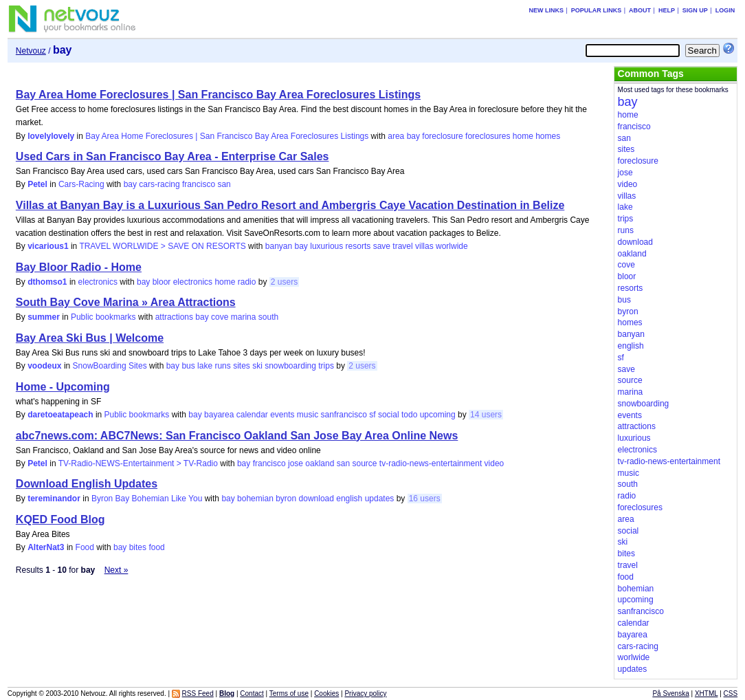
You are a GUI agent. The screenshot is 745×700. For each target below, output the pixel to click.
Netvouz (31, 51)
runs (222, 366)
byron (286, 499)
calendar (252, 415)
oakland (320, 463)
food (156, 547)
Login (725, 10)
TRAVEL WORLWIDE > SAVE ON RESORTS (162, 246)
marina (244, 317)
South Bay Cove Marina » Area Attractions (126, 302)
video (494, 463)
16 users (425, 499)
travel (402, 246)
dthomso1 (47, 282)
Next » (116, 570)
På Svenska (670, 693)
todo (409, 415)
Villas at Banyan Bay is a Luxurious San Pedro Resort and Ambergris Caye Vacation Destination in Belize (290, 205)
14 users (486, 415)
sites (242, 366)
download (316, 499)
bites (138, 547)
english (349, 499)
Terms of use (289, 693)
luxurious (326, 246)
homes (548, 136)
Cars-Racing (81, 184)
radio (247, 282)
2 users (284, 282)
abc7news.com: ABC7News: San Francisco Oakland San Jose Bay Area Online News (237, 436)
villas (424, 246)
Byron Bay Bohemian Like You (147, 499)
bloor (162, 282)
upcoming (438, 415)
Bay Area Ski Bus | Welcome (90, 338)
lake (205, 366)
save (382, 246)
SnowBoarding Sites (110, 366)
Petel (37, 184)
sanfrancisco (344, 415)
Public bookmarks (103, 317)
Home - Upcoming (63, 387)
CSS (731, 693)
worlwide (452, 246)
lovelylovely (51, 136)
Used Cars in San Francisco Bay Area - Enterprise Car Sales (173, 156)
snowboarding (290, 366)
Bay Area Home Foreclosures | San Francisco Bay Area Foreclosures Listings (218, 95)
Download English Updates (87, 484)
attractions (174, 317)
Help (667, 10)
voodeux (44, 366)
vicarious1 (48, 246)
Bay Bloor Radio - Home (79, 267)
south (268, 317)
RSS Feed (198, 693)
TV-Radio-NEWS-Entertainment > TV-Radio (138, 463)
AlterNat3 (46, 547)
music (308, 415)
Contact (252, 693)
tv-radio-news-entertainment (431, 463)
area (396, 136)
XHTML (707, 693)
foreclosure (442, 136)
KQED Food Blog (60, 519)
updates (380, 499)
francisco (199, 184)
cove (220, 317)
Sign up (695, 10)
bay (413, 136)
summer (44, 317)
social (389, 415)
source (364, 463)
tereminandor (54, 499)
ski (257, 366)
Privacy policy (365, 693)
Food (85, 547)
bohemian (255, 499)
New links (546, 10)
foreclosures (488, 136)
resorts (358, 246)
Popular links (597, 10)
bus (188, 366)
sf (372, 415)
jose (296, 463)
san (224, 184)
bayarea (219, 415)
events (282, 415)
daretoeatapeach (60, 415)
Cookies (326, 693)
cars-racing (159, 184)
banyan (279, 246)
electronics (98, 282)
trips (326, 366)
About (640, 10)
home (523, 136)
